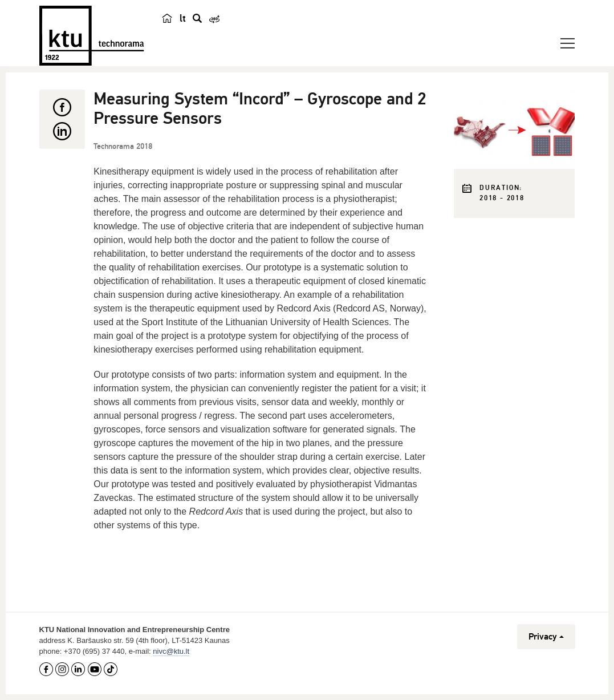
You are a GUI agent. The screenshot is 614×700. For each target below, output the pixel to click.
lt (183, 18)
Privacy (546, 637)
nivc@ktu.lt (171, 651)
